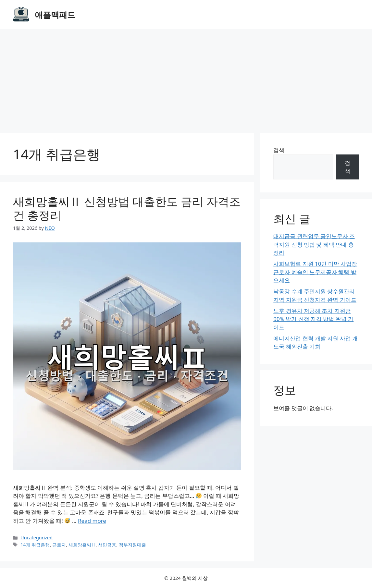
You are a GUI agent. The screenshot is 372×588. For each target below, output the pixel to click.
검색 (279, 150)
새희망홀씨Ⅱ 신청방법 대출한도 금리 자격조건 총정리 (127, 208)
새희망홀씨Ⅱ (82, 545)
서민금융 (107, 545)
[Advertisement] (186, 78)
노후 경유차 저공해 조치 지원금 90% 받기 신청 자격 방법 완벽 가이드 (313, 319)
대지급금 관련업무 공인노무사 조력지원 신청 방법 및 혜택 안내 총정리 (314, 244)
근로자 (59, 545)
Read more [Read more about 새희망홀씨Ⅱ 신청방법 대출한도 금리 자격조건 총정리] (92, 521)
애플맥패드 (55, 15)
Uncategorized (37, 538)
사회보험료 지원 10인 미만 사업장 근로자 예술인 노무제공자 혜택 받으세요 (315, 272)
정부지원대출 (132, 545)
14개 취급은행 (35, 545)
